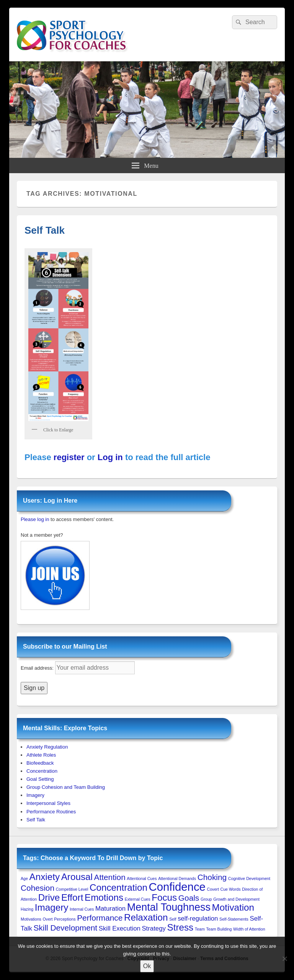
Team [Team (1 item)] (200, 929)
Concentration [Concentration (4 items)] (118, 887)
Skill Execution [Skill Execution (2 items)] (120, 928)
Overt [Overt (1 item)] (48, 919)
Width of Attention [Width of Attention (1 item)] (249, 929)
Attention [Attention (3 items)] (110, 877)
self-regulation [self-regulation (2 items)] (198, 919)
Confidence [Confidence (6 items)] (177, 887)
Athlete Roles (41, 755)
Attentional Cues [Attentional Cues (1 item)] (142, 878)
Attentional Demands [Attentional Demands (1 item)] (177, 878)
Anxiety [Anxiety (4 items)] (45, 877)
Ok (147, 966)
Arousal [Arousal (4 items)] (77, 877)
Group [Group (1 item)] (206, 899)
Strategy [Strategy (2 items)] (154, 928)
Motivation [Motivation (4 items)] (233, 907)
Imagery (35, 795)
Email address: (38, 668)
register (69, 457)
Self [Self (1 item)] (173, 919)
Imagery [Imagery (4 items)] (52, 907)
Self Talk (45, 230)
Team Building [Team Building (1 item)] (219, 929)
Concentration (42, 771)
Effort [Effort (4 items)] (72, 897)
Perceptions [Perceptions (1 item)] (65, 919)
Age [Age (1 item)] (24, 878)
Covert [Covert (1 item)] (213, 889)
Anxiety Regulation (47, 747)
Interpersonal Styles (48, 803)
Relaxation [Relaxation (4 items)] (146, 917)
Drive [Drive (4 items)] (49, 897)
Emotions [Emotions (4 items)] (104, 897)
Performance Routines (51, 812)
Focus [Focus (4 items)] (164, 897)
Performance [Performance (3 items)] (100, 918)
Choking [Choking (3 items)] (212, 877)
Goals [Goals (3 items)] (189, 898)
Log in (110, 457)
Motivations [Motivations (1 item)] (31, 919)
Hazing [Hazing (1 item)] (27, 909)
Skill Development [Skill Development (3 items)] (65, 928)
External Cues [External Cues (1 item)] (138, 899)
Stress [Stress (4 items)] (180, 927)
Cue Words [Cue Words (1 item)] (231, 889)
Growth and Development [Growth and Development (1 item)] (236, 899)
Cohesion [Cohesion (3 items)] (38, 888)
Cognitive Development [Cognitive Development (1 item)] (249, 878)
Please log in (35, 519)
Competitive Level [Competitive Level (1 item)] (72, 889)
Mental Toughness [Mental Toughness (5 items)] (169, 907)
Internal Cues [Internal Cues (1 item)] (82, 909)
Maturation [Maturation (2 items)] (110, 909)
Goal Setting (40, 779)
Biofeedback (40, 763)
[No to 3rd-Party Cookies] (284, 959)
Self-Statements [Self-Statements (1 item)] (234, 919)
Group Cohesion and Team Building (66, 787)
